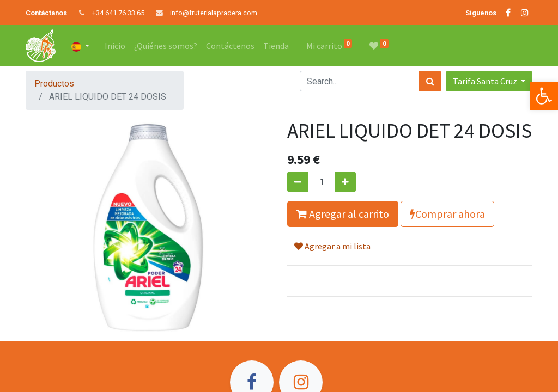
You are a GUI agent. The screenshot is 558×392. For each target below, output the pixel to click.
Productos (54, 84)
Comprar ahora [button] (447, 214)
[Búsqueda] (430, 81)
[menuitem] (115, 46)
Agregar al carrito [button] (343, 214)
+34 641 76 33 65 (118, 13)
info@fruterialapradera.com (214, 13)
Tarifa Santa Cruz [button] (486, 81)
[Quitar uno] (298, 182)
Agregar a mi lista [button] (332, 246)
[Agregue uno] (345, 182)
